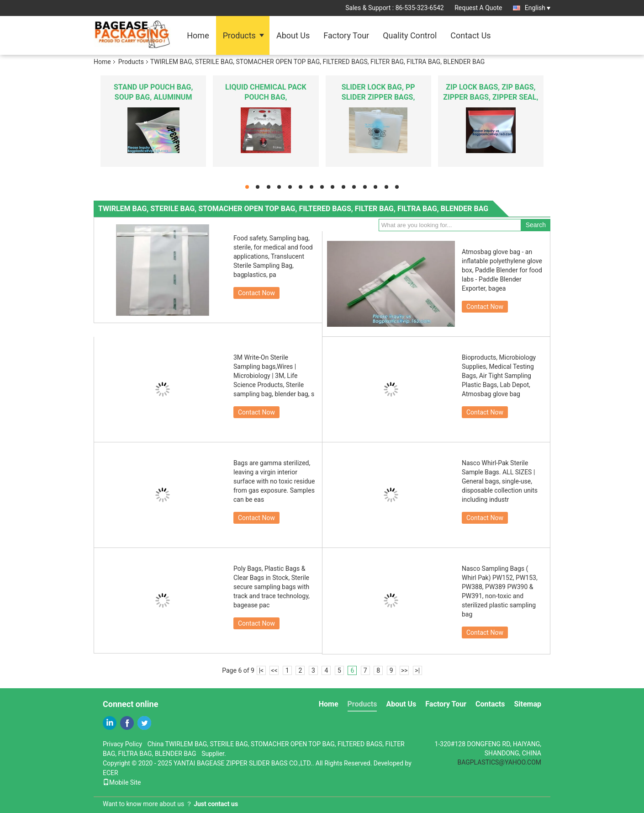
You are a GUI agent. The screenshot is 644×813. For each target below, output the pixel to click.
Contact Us (470, 35)
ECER (111, 773)
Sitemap (528, 704)
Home (198, 35)
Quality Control (410, 35)
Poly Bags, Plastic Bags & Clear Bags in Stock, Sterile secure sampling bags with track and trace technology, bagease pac (272, 587)
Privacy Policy (122, 744)
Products (239, 35)
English (538, 8)
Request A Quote (478, 8)
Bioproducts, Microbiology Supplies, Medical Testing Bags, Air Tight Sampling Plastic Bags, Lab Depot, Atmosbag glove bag (499, 376)
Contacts (490, 704)
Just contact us (216, 804)
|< (261, 670)
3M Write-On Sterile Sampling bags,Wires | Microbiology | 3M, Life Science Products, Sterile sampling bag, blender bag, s (274, 376)
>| (417, 670)
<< (274, 670)
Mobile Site (122, 782)
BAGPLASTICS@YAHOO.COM (499, 762)
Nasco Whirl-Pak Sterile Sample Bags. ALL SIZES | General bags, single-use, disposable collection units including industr (500, 481)
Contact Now (256, 293)
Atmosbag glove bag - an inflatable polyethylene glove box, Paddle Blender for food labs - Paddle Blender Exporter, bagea (502, 270)
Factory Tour (346, 35)
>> (404, 670)
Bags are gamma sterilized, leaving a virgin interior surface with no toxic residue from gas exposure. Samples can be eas (274, 481)
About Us (293, 35)
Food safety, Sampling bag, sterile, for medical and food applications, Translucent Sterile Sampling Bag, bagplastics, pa (273, 256)
